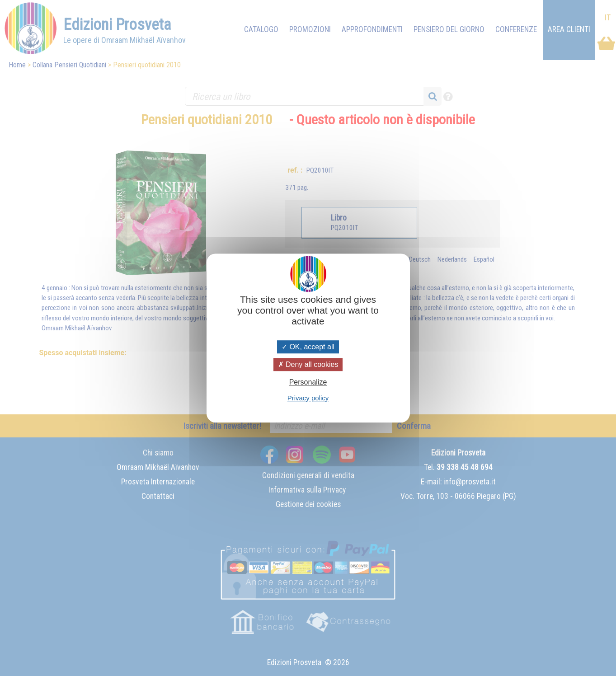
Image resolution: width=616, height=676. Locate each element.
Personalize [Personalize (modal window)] (308, 383)
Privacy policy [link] (308, 398)
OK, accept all (308, 347)
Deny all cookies (308, 364)
